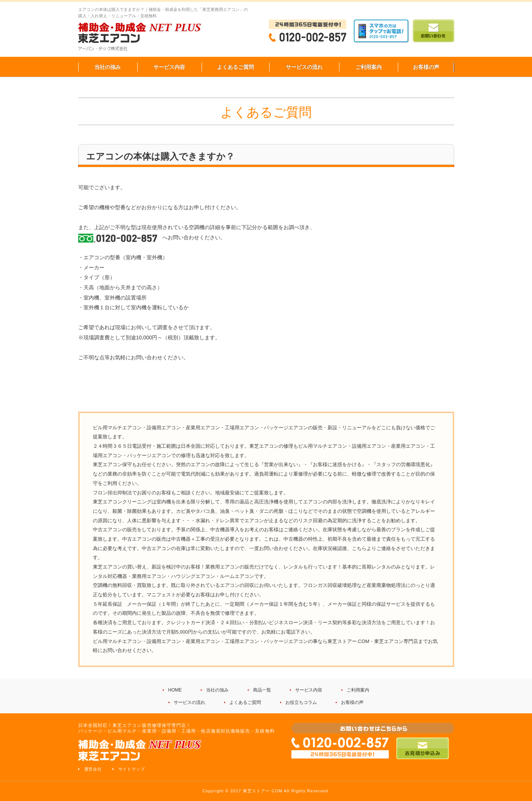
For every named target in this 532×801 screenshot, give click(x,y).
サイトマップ (132, 769)
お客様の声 (426, 67)
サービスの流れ (304, 67)
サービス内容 (169, 67)
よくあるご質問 (235, 67)
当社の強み (108, 67)
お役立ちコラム (301, 702)
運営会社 (93, 769)
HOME (175, 690)
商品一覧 (262, 690)
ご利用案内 (368, 67)
